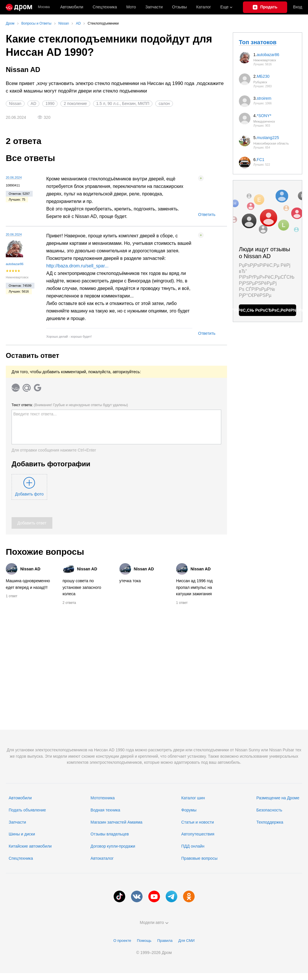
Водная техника (105, 810)
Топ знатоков (258, 42)
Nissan (15, 103)
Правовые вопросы (199, 858)
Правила (165, 941)
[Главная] (19, 7)
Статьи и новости (198, 822)
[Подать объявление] (265, 7)
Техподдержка (270, 822)
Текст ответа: (70, 405)
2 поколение (75, 103)
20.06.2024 (14, 177)
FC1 (261, 160)
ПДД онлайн (193, 846)
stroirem (264, 98)
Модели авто (154, 922)
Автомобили (72, 7)
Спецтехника (21, 858)
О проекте (122, 941)
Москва (44, 7)
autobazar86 (15, 264)
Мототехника (103, 798)
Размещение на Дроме (278, 798)
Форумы (189, 810)
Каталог (204, 7)
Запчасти (154, 7)
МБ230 (263, 76)
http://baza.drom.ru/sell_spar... (77, 266)
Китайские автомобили (30, 846)
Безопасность (269, 810)
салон (164, 103)
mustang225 (268, 138)
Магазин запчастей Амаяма (116, 822)
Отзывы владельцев (110, 834)
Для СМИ (186, 941)
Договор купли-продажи (113, 846)
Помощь (144, 941)
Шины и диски (22, 834)
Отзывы (179, 7)
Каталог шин (193, 798)
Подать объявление (27, 810)
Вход (298, 7)
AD (33, 103)
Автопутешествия (198, 834)
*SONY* (264, 116)
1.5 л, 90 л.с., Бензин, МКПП (123, 103)
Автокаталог (102, 858)
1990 (50, 103)
